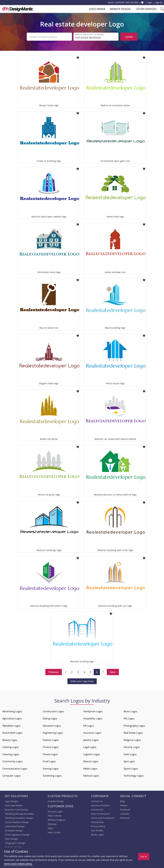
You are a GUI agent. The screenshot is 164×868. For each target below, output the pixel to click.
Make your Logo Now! (82, 681)
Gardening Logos (52, 775)
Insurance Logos (92, 732)
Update (129, 37)
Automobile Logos (12, 732)
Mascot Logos (91, 761)
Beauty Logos (10, 739)
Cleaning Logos (11, 754)
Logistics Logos (92, 754)
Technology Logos (134, 775)
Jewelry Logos (91, 739)
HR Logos (88, 725)
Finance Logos (51, 746)
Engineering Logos (53, 732)
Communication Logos (15, 768)
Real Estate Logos (133, 732)
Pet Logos (129, 718)
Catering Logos (11, 746)
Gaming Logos (51, 768)
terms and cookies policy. (18, 864)
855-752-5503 (132, 2)
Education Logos (52, 725)
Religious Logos (132, 739)
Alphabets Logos (11, 725)
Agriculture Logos (12, 718)
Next (113, 671)
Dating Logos (50, 718)
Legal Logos (90, 746)
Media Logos (90, 768)
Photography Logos (134, 725)
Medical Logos (91, 775)
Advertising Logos (12, 711)
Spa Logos (129, 761)
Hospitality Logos (93, 718)
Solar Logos (130, 754)
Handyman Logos (93, 711)
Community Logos (12, 761)
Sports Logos (131, 768)
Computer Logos (12, 775)
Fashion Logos (51, 739)
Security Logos (132, 746)
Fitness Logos (50, 754)
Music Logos (130, 711)
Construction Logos (53, 711)
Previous (54, 671)
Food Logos (49, 761)
